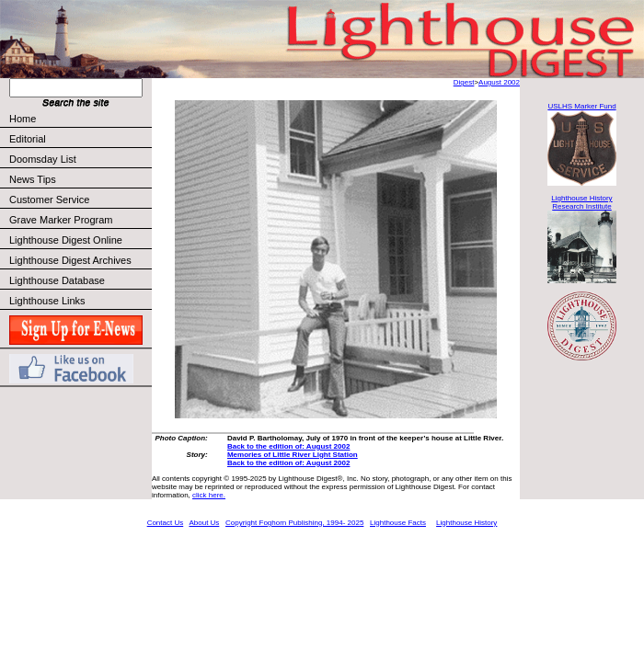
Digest (464, 82)
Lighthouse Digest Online (66, 240)
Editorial (80, 139)
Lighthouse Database (57, 280)
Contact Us (166, 523)
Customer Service (80, 200)
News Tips (33, 179)
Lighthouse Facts (398, 523)
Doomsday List (43, 159)
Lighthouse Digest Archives (70, 260)
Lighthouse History (466, 523)
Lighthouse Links (47, 301)
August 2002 (499, 82)
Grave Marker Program (61, 220)
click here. (209, 495)
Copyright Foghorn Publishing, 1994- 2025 (294, 523)
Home (23, 119)
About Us (204, 523)
